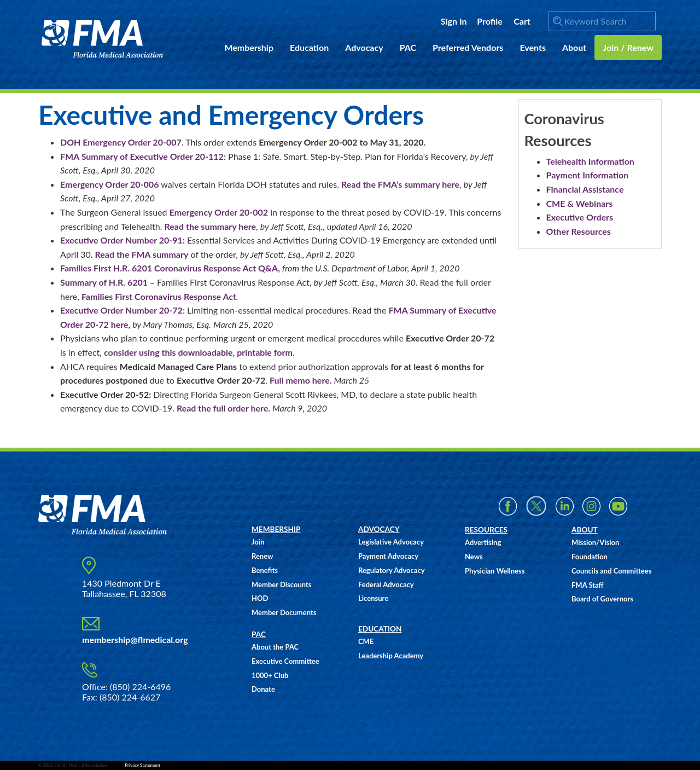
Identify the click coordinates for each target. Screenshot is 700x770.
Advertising (483, 542)
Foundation (590, 557)
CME (366, 641)
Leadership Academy (391, 656)
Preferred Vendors (468, 47)
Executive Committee (285, 661)
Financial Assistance (585, 189)
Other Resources (579, 231)
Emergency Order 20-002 (219, 212)
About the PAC (275, 647)
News (474, 557)
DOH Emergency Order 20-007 (121, 142)
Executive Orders (580, 217)
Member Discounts (282, 584)
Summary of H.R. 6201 (104, 282)
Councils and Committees (611, 571)
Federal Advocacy (386, 584)
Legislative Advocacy (391, 542)
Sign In (454, 21)
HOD (260, 598)
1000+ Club (270, 675)
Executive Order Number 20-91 (121, 240)
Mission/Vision (595, 542)
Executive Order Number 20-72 (121, 310)
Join (258, 542)
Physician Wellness (495, 571)
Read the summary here (211, 226)
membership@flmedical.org (135, 639)
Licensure (373, 598)
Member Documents (284, 612)
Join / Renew (628, 47)
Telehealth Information (590, 161)
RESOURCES (486, 530)
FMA (103, 39)
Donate (263, 689)
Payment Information (588, 175)
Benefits (265, 570)
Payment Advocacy (388, 556)
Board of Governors (602, 599)
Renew (262, 556)
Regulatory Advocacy (392, 570)
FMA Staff (587, 585)
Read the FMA (123, 254)
